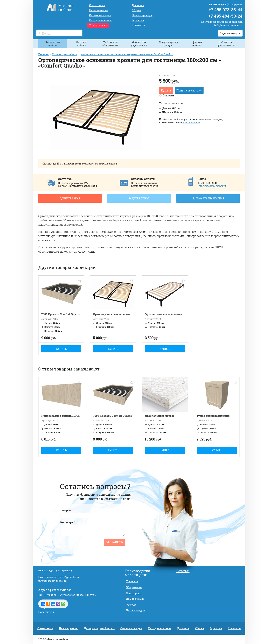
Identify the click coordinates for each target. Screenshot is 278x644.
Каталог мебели (81, 44)
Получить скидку (189, 90)
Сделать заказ (70, 198)
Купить (166, 90)
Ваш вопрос (67, 522)
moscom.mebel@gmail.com (226, 22)
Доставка (65, 179)
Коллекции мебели (53, 44)
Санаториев (134, 593)
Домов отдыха (135, 599)
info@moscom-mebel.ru (228, 25)
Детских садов (135, 610)
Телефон (65, 511)
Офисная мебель (197, 44)
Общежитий (134, 587)
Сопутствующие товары (169, 44)
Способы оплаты (143, 179)
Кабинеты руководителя (226, 44)
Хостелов (132, 581)
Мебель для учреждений (139, 44)
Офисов (131, 605)
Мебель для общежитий (110, 44)
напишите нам (191, 122)
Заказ (202, 179)
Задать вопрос (230, 33)
